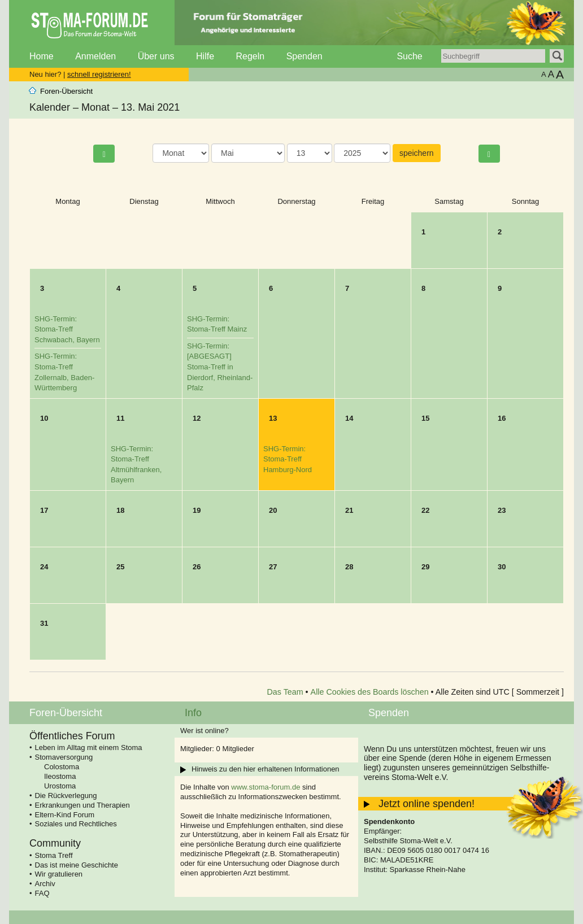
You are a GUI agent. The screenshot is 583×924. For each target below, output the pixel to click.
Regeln (250, 56)
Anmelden (95, 56)
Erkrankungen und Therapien (82, 805)
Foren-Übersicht (66, 91)
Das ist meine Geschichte (77, 865)
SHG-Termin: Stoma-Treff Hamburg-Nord (288, 459)
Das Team (285, 692)
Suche (409, 56)
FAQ (42, 893)
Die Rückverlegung (66, 796)
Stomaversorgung (64, 757)
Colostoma (62, 767)
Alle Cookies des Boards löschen (370, 692)
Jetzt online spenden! (427, 804)
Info (193, 713)
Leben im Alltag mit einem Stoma (89, 748)
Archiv (45, 884)
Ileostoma (60, 776)
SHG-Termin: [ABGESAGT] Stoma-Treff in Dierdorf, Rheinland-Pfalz (220, 367)
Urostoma (60, 786)
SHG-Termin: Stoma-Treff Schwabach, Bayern (67, 329)
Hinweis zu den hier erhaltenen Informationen (266, 769)
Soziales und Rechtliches (76, 824)
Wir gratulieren (59, 874)
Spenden (304, 56)
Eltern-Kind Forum (65, 815)
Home (42, 56)
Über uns (156, 56)
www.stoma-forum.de (266, 787)
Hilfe (205, 56)
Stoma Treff (54, 855)
